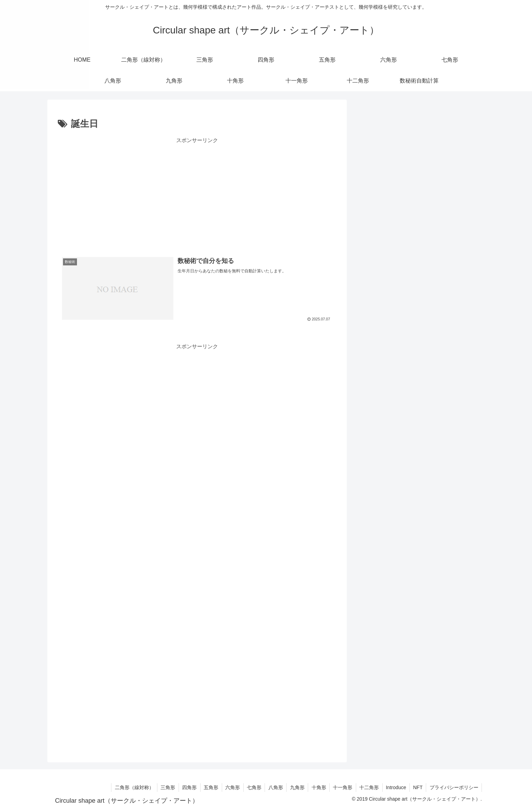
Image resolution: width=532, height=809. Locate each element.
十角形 (370, 425)
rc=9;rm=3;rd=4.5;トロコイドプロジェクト (412, 178)
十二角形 (373, 458)
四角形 (370, 327)
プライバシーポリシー (454, 787)
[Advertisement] (197, 194)
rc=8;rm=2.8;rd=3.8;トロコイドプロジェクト (414, 195)
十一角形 (373, 442)
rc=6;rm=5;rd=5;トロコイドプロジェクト (409, 162)
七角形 (370, 376)
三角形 (370, 311)
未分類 (370, 491)
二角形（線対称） (383, 294)
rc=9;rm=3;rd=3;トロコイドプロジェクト (409, 211)
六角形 (370, 360)
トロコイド (375, 474)
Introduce (395, 787)
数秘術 (370, 262)
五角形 (370, 344)
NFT (417, 787)
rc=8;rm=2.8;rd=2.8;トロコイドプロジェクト (414, 145)
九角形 (370, 409)
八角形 (370, 393)
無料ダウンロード (383, 278)
